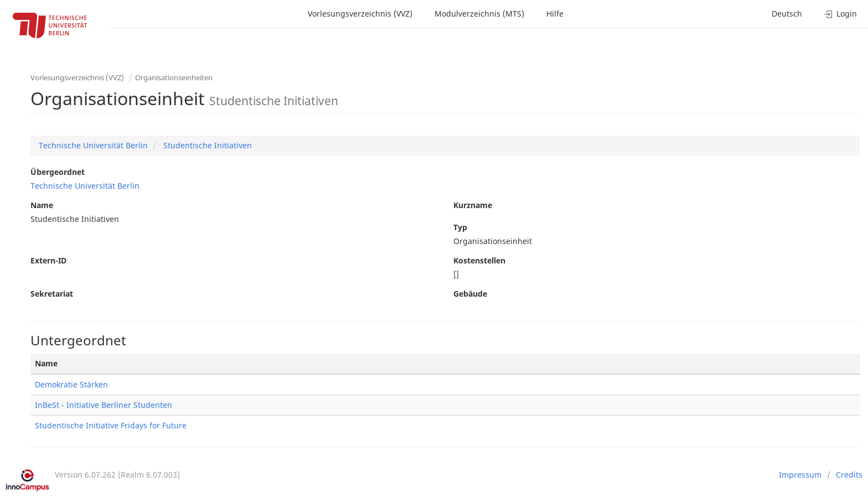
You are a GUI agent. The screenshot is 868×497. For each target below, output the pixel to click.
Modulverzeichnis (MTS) (479, 14)
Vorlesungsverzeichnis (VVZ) (360, 14)
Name (42, 205)
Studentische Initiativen (206, 145)
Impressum (800, 475)
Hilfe (555, 14)
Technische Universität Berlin (93, 145)
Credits (849, 475)
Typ (460, 227)
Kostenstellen (479, 260)
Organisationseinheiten (174, 77)
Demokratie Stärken (71, 384)
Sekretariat (52, 294)
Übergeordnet (58, 172)
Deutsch (787, 14)
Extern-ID (48, 260)
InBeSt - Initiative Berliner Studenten (104, 405)
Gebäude (470, 294)
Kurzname (473, 205)
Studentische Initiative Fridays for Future (111, 425)
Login (841, 14)
